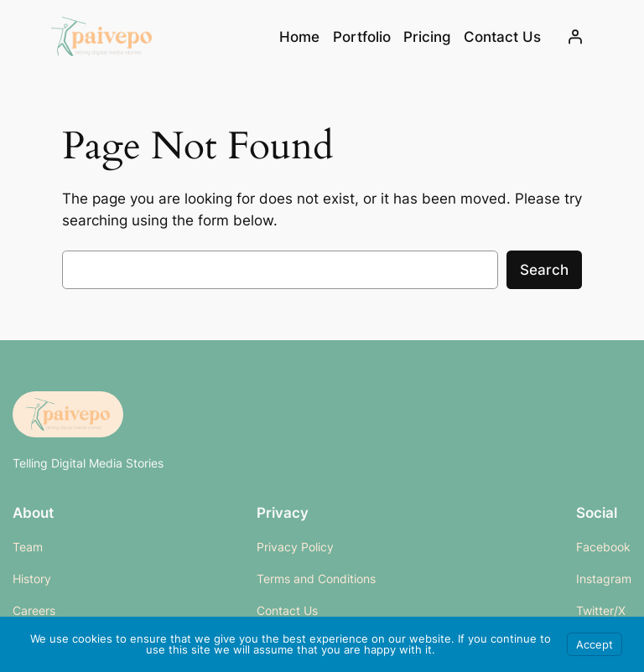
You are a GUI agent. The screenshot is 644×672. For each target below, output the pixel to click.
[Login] (575, 37)
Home (299, 37)
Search (544, 270)
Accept (595, 644)
